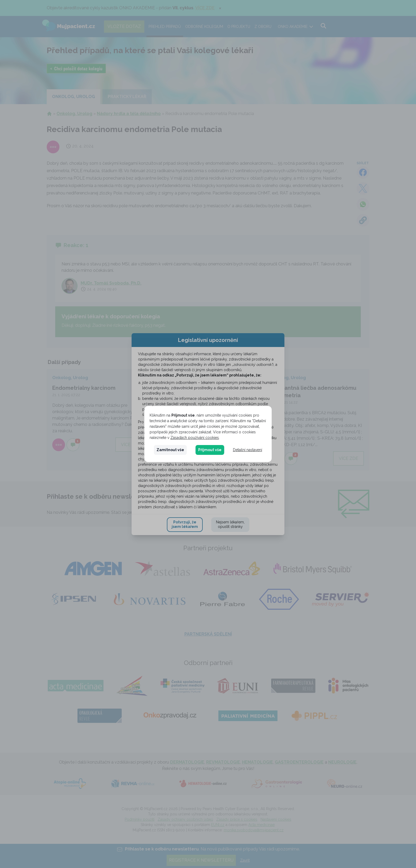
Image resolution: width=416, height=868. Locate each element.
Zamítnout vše (170, 450)
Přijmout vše (210, 450)
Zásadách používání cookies (195, 438)
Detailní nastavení (248, 450)
